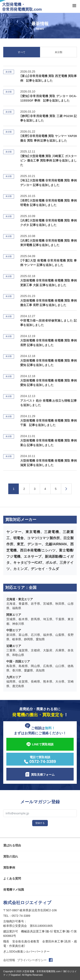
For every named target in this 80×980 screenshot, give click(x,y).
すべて (22, 52)
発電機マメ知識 (14, 890)
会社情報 (9, 960)
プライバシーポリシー (32, 960)
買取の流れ (11, 856)
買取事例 (9, 868)
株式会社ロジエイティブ (27, 903)
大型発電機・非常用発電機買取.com (22, 7)
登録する (40, 823)
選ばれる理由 (12, 845)
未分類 (59, 52)
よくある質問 (12, 878)
